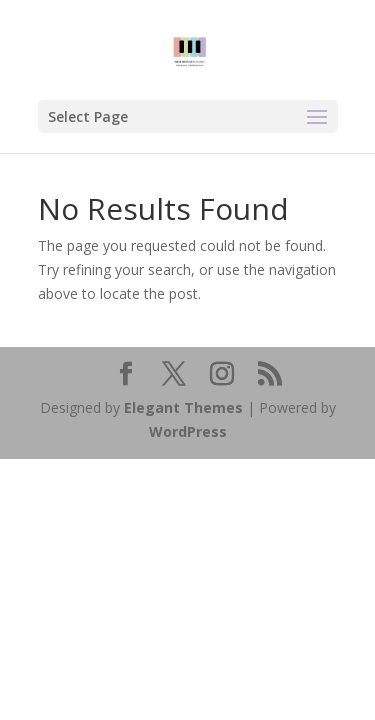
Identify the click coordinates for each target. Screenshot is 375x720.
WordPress (188, 431)
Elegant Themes (183, 407)
